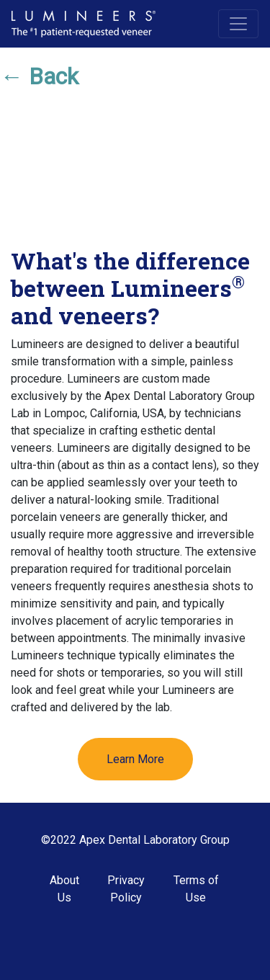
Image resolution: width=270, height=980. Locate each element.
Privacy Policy (126, 889)
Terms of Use (196, 889)
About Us (64, 889)
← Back (39, 76)
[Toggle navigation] (238, 24)
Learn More (135, 759)
